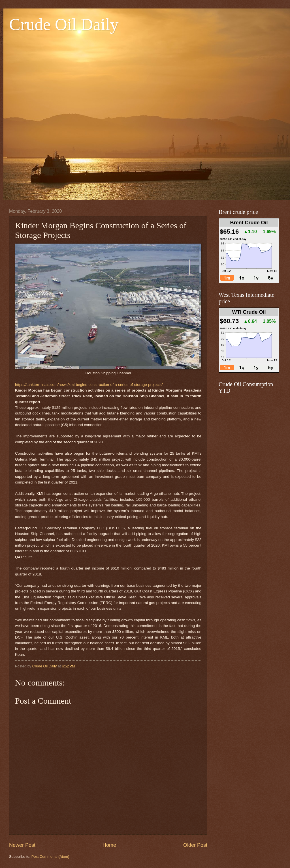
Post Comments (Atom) (50, 857)
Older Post (195, 845)
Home (109, 845)
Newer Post (22, 845)
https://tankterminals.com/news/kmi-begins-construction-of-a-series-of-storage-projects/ (89, 385)
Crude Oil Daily (64, 24)
